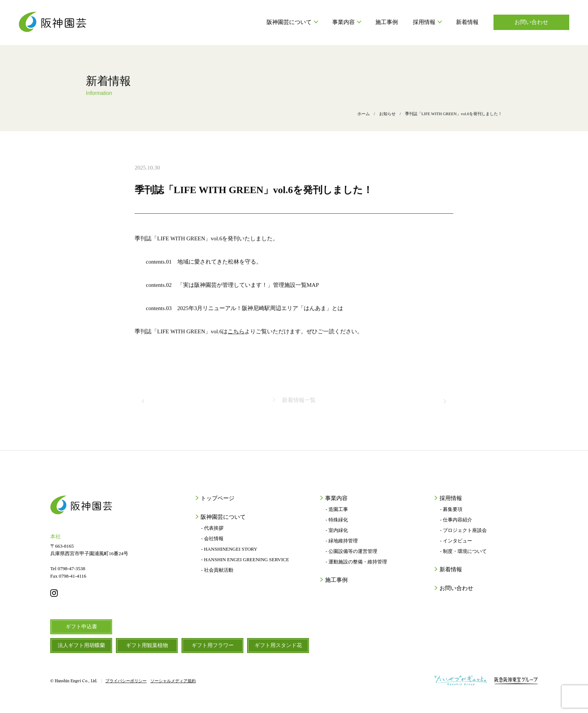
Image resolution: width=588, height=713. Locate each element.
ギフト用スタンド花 (278, 645)
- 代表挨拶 (212, 528)
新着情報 (467, 22)
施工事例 (387, 22)
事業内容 (346, 22)
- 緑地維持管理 (342, 541)
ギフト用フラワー (213, 645)
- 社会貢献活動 (217, 570)
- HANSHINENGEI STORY (229, 549)
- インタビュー (456, 541)
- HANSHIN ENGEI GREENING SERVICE (245, 559)
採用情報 (427, 22)
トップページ (217, 498)
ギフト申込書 (81, 627)
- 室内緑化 (337, 530)
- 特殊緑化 (337, 520)
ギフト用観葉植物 (147, 645)
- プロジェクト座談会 (463, 530)
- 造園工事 (337, 509)
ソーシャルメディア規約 (173, 681)
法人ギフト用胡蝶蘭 (81, 645)
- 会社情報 (212, 538)
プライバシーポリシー (126, 681)
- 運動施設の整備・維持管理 (356, 562)
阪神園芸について (292, 22)
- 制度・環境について (463, 551)
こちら (236, 334)
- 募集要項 (451, 509)
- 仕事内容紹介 (456, 520)
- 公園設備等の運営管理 (351, 551)
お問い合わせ (531, 22)
